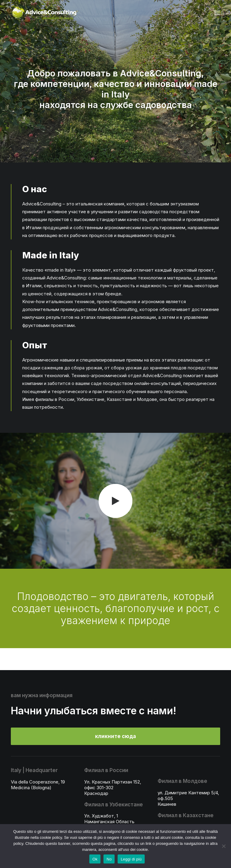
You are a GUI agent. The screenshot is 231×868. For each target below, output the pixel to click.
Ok (95, 859)
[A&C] (45, 13)
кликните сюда (115, 736)
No (109, 859)
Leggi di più (131, 859)
